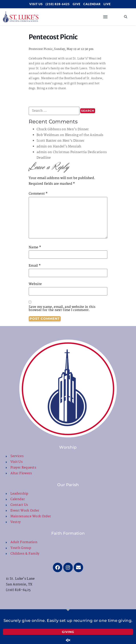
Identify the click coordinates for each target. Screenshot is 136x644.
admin (42, 147)
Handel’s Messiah (67, 147)
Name (35, 247)
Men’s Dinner (78, 129)
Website (35, 284)
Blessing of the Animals (84, 135)
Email (35, 266)
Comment (38, 194)
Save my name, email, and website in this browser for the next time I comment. (62, 309)
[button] (105, 17)
